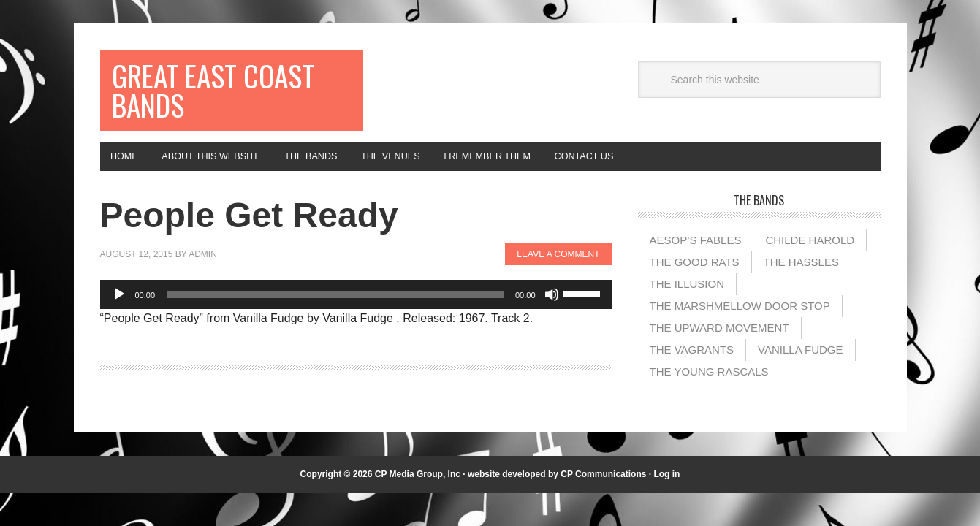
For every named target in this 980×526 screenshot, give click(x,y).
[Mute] (552, 310)
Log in (666, 490)
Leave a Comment (558, 271)
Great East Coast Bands (203, 96)
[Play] (119, 310)
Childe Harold (810, 256)
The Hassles (801, 278)
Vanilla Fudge (800, 366)
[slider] (335, 310)
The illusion (687, 300)
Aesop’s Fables (696, 256)
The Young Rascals (709, 388)
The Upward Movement (719, 344)
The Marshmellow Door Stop (740, 322)
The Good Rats (695, 278)
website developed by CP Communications (557, 490)
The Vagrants (692, 366)
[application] (356, 310)
